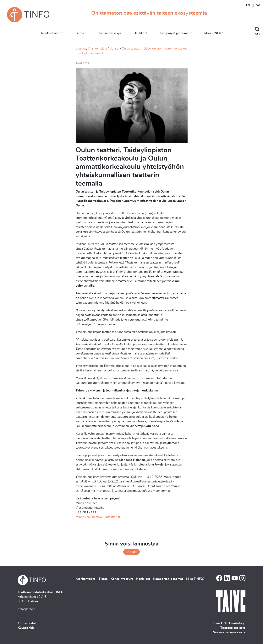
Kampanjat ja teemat (175, 33)
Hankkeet (140, 33)
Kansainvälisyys (110, 33)
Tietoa (80, 33)
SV (258, 5)
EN (248, 5)
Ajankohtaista (50, 33)
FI (253, 5)
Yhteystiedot (27, 623)
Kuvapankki (26, 628)
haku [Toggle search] (257, 34)
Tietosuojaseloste (233, 628)
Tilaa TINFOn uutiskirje (229, 623)
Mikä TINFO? (213, 33)
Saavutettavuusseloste (229, 632)
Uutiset (114, 49)
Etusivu (81, 49)
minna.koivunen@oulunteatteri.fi (98, 517)
